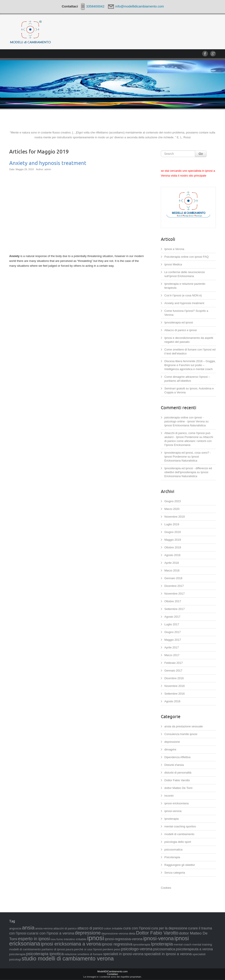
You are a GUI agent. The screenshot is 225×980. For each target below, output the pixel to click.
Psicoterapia (172, 857)
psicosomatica (173, 850)
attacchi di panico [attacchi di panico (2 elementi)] (65, 928)
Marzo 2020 (172, 509)
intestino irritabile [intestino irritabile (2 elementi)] (75, 939)
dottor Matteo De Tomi (178, 788)
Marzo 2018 (172, 570)
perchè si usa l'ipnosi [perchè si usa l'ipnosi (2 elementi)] (88, 949)
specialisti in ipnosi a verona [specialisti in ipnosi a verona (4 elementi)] (168, 954)
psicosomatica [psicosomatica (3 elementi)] (164, 949)
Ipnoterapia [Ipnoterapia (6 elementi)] (162, 944)
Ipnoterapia (171, 819)
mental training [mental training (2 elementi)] (202, 944)
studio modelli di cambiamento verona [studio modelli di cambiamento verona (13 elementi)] (68, 958)
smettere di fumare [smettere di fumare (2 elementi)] (90, 954)
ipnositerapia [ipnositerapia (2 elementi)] (142, 944)
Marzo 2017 (172, 655)
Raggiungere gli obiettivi (180, 865)
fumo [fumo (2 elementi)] (60, 939)
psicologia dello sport (178, 842)
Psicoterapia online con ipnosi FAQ (187, 257)
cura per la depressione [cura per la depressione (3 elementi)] (169, 928)
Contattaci (112, 974)
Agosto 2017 (172, 617)
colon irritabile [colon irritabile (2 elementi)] (113, 928)
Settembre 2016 (175, 694)
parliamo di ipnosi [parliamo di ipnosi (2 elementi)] (53, 949)
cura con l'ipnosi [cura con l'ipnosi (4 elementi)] (137, 928)
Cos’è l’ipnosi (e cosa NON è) (183, 295)
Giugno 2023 (172, 501)
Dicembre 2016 (174, 678)
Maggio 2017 (173, 640)
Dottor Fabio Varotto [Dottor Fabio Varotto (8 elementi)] (157, 933)
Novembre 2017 (175, 594)
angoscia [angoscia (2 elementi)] (15, 928)
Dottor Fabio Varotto (177, 780)
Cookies (166, 888)
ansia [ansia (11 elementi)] (28, 928)
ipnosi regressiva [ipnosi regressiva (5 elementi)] (117, 944)
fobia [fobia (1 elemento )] (53, 939)
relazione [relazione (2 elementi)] (71, 954)
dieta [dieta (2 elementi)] (132, 933)
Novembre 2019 (175, 517)
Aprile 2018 (172, 563)
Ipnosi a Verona (174, 249)
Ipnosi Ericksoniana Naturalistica (185, 425)
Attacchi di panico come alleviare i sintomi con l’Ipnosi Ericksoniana (189, 441)
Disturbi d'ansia (174, 765)
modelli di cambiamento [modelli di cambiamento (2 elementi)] (25, 949)
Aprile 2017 (172, 647)
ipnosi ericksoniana (177, 803)
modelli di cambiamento (179, 834)
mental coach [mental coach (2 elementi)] (182, 944)
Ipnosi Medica (173, 264)
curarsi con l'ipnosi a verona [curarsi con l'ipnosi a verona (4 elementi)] (51, 933)
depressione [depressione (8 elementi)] (88, 933)
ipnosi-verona (173, 811)
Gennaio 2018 (173, 578)
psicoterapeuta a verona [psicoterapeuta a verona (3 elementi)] (194, 949)
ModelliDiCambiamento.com (112, 971)
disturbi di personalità (178, 773)
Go (201, 154)
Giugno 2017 (172, 632)
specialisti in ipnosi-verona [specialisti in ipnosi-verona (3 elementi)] (123, 954)
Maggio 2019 (173, 540)
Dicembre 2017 (174, 586)
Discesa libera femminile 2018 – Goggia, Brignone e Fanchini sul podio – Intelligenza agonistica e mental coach (190, 365)
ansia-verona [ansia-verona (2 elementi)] (44, 928)
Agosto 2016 (172, 701)
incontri (169, 796)
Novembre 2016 (175, 686)
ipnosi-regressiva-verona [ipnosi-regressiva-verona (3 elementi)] (124, 939)
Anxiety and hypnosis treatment (48, 163)
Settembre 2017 (175, 609)
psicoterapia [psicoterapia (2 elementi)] (17, 954)
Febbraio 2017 (174, 663)
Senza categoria (175, 873)
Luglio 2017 (172, 624)
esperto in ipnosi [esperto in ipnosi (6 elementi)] (34, 939)
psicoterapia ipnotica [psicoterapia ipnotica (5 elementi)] (45, 954)
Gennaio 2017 (173, 671)
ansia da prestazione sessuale (184, 726)
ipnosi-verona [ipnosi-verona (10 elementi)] (159, 938)
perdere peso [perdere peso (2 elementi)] (112, 949)
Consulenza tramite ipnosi (181, 734)
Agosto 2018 (172, 555)
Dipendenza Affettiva (177, 757)
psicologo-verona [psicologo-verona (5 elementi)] (137, 949)
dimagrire (170, 749)
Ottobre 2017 (173, 601)
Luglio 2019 (172, 524)
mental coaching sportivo (180, 826)
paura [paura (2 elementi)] (70, 949)
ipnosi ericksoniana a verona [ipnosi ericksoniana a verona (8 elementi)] (71, 944)
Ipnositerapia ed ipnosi (179, 322)
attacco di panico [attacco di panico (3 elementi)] (90, 928)
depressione (172, 742)
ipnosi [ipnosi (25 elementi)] (96, 938)
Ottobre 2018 (173, 547)
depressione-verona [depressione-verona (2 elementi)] (115, 933)
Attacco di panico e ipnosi (181, 330)
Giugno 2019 (172, 532)
